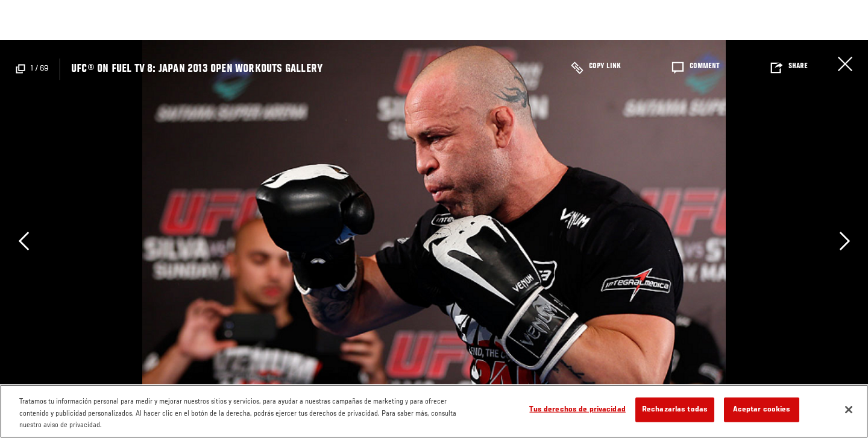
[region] (434, 411)
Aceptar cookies (762, 409)
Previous (24, 241)
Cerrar (845, 64)
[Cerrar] (849, 410)
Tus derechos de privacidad (577, 409)
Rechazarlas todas (675, 409)
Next (844, 241)
